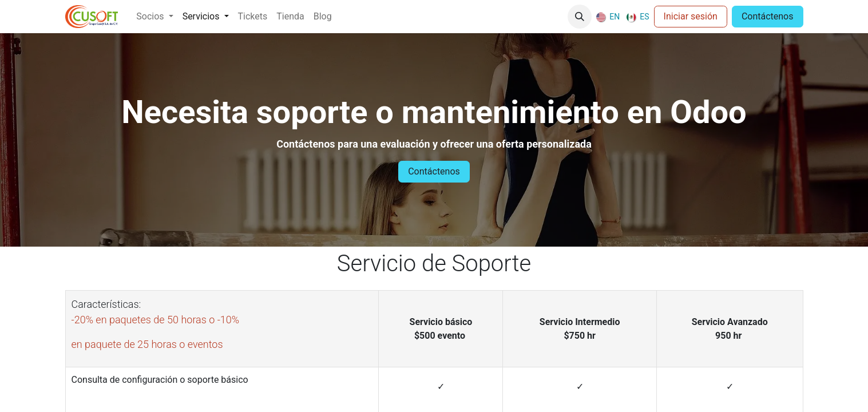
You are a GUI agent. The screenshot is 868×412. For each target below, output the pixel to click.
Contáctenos (768, 16)
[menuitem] (154, 17)
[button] (580, 17)
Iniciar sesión (691, 16)
